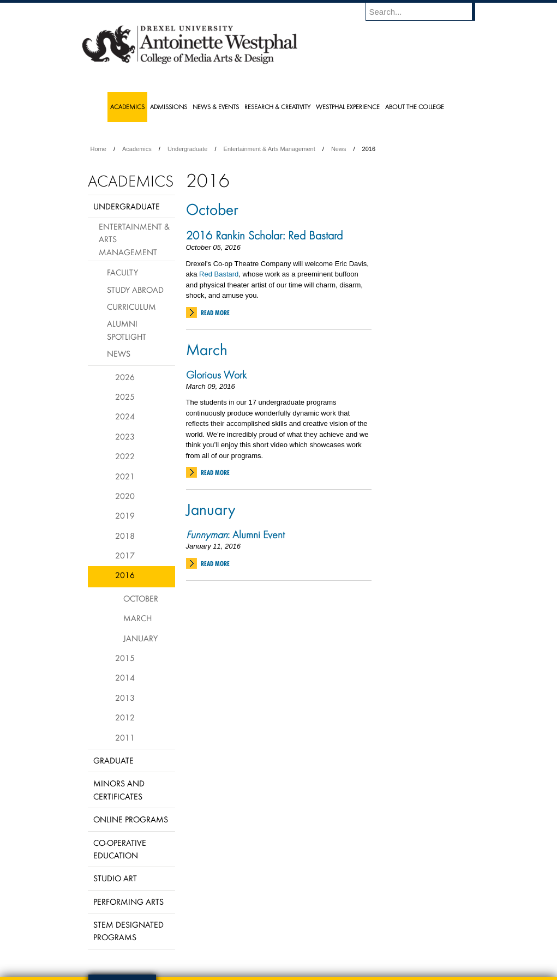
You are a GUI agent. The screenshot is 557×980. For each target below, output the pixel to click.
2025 (125, 396)
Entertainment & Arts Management (269, 149)
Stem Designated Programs (128, 931)
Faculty (122, 272)
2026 (125, 377)
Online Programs (131, 819)
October (212, 209)
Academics (137, 149)
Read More (215, 313)
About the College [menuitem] (415, 107)
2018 (125, 536)
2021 (125, 476)
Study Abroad (135, 290)
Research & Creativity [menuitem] (277, 107)
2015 (125, 658)
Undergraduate (187, 149)
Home (98, 149)
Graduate (113, 760)
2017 (125, 555)
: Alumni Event (235, 534)
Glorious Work (216, 375)
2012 (125, 717)
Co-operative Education (120, 849)
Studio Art (115, 878)
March (207, 349)
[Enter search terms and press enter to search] (426, 11)
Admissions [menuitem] (169, 107)
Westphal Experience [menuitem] (348, 107)
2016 (125, 575)
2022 (125, 456)
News (339, 149)
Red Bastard (219, 274)
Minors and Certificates (119, 789)
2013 (125, 698)
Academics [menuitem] (127, 107)
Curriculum (131, 306)
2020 (125, 496)
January (211, 509)
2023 (125, 436)
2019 (125, 515)
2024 (125, 416)
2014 (125, 677)
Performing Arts (128, 901)
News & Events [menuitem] (216, 107)
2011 (125, 737)
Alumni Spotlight (127, 330)
